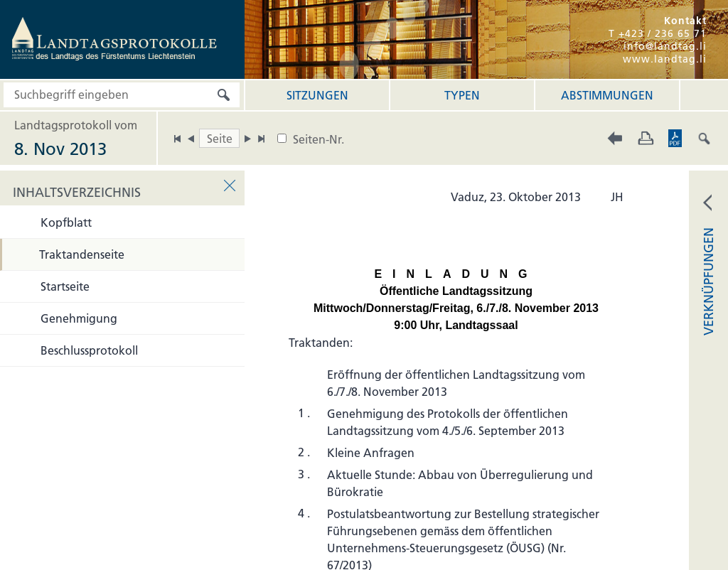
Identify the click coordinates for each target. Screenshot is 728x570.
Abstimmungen (607, 95)
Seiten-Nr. (318, 139)
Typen (462, 95)
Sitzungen (317, 95)
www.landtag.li (665, 59)
